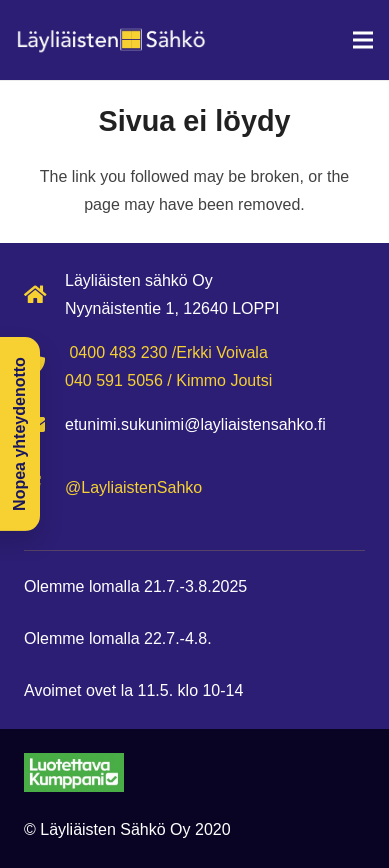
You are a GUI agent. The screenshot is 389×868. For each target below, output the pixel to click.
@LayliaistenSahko (133, 487)
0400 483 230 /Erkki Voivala (168, 352)
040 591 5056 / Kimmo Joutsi (168, 380)
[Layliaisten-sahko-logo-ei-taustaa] (111, 40)
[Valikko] (363, 40)
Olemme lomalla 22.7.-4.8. (118, 638)
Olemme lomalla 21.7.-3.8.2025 (135, 586)
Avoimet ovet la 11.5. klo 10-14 (133, 690)
